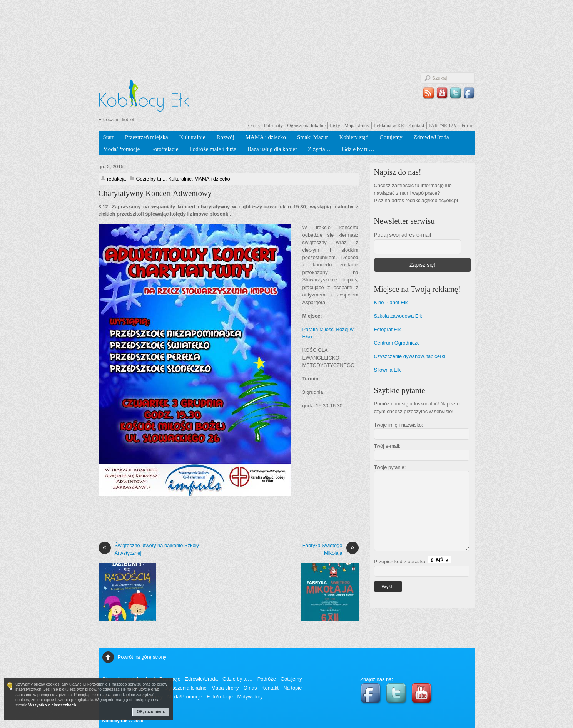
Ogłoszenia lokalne (306, 125)
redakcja (116, 179)
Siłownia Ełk (388, 370)
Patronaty (274, 125)
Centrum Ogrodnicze (397, 343)
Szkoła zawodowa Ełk (398, 316)
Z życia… (319, 149)
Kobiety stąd (354, 137)
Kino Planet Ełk (391, 302)
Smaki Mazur (313, 137)
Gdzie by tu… (358, 149)
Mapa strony (357, 125)
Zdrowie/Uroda (431, 137)
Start (109, 137)
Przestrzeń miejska (147, 137)
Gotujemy (391, 137)
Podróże (267, 679)
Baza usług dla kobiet (272, 149)
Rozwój (226, 137)
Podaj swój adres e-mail (403, 235)
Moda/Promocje (122, 149)
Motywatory (250, 697)
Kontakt (416, 125)
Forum (468, 125)
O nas (254, 125)
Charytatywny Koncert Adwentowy (155, 193)
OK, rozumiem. (151, 712)
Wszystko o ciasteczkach (52, 705)
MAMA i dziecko (266, 137)
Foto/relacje (165, 149)
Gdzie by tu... (151, 179)
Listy (335, 125)
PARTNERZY (443, 125)
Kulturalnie (192, 137)
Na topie (292, 688)
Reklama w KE (389, 125)
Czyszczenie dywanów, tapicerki (410, 356)
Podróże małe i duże (213, 149)
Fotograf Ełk (388, 329)
